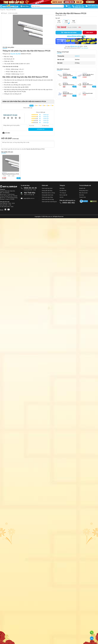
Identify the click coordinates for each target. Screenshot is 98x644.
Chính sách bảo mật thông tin (49, 202)
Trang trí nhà (82, 197)
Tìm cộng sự (63, 193)
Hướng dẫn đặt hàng (47, 191)
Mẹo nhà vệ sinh (83, 193)
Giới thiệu (62, 188)
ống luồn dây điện (16, 54)
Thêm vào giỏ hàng (69, 33)
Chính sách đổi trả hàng (48, 199)
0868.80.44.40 (30, 188)
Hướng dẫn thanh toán (47, 195)
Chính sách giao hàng (47, 197)
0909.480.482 (69, 203)
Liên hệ (61, 197)
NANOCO (77, 56)
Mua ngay (90, 33)
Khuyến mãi (82, 188)
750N (9, 176)
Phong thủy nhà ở (84, 191)
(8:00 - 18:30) (79, 46)
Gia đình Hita (63, 191)
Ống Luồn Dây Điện (11, 10)
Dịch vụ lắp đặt (63, 195)
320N (13, 176)
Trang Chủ (3, 10)
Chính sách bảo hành (47, 188)
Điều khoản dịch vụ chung (48, 193)
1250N (4, 176)
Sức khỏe (82, 195)
